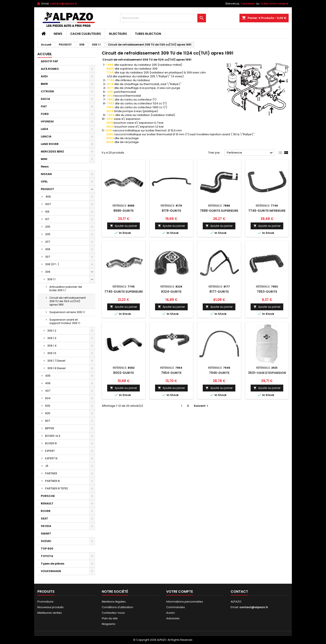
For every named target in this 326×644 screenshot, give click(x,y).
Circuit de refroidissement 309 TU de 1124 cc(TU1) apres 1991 (68, 301)
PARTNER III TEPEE (57, 488)
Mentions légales (114, 602)
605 (48, 413)
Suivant (202, 406)
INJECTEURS (118, 34)
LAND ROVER (50, 144)
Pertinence (250, 153)
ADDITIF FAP (49, 61)
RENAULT (47, 503)
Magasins (109, 624)
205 (48, 227)
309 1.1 (51, 279)
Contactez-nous (113, 613)
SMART (46, 534)
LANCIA (46, 136)
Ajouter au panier (123, 226)
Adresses (173, 618)
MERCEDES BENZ (52, 151)
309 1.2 (52, 331)
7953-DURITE (267, 292)
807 (48, 421)
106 (47, 212)
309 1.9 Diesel (56, 368)
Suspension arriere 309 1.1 (67, 312)
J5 (47, 466)
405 (48, 376)
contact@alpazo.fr (64, 4)
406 (48, 383)
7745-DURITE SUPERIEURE (124, 292)
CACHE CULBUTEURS (86, 34)
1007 (48, 204)
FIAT (44, 106)
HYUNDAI (47, 121)
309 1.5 (52, 353)
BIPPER (50, 428)
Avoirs (171, 613)
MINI (44, 159)
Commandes (176, 607)
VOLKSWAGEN (51, 571)
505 (48, 406)
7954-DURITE (171, 373)
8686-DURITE (123, 211)
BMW (44, 84)
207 (48, 242)
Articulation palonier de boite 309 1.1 (66, 289)
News (58, 34)
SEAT (44, 518)
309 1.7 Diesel (56, 361)
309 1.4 (52, 346)
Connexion (248, 4)
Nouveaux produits (50, 607)
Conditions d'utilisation (117, 607)
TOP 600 (47, 549)
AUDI (44, 76)
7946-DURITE (219, 373)
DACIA (45, 99)
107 (47, 219)
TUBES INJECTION (148, 34)
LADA (44, 129)
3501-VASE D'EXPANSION (267, 373)
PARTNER (51, 473)
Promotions (45, 602)
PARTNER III (52, 481)
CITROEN (47, 91)
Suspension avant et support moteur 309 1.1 (65, 321)
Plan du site (110, 618)
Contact (239, 591)
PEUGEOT (47, 189)
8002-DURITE (123, 373)
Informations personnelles (185, 602)
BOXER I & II (53, 436)
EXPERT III (51, 458)
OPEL (44, 182)
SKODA (46, 526)
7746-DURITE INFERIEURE (267, 211)
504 (48, 398)
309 (48, 272)
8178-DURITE (171, 211)
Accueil (45, 54)
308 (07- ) (52, 264)
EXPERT (50, 451)
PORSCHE (48, 496)
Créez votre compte (274, 4)
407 (48, 391)
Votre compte (180, 591)
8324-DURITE (171, 292)
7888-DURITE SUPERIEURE (219, 211)
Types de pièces (53, 564)
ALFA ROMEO (50, 69)
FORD (45, 114)
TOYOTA (47, 556)
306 (48, 249)
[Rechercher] (163, 18)
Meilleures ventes (50, 613)
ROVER (46, 511)
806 (48, 197)
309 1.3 (52, 338)
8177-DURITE (219, 292)
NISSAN (46, 174)
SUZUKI (46, 541)
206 (48, 234)
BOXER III (51, 443)
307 (48, 257)
